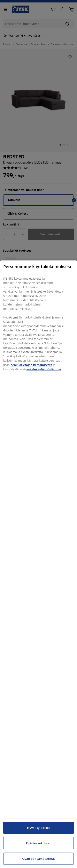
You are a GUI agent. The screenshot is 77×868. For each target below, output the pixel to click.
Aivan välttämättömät (38, 859)
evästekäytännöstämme (44, 369)
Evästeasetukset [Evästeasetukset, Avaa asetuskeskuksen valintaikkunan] (39, 843)
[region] (38, 564)
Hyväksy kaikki (38, 828)
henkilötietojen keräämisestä (31, 365)
